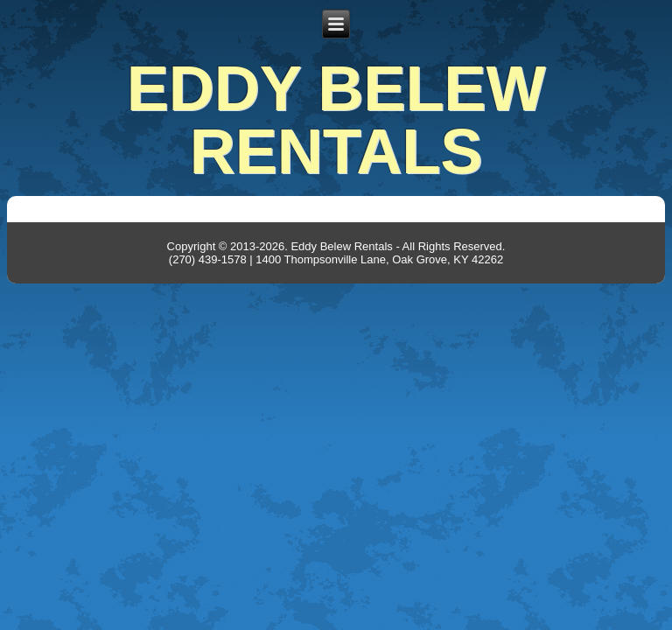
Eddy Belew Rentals (336, 120)
